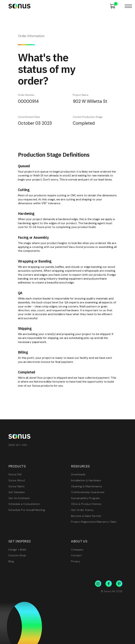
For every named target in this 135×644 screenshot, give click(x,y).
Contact (76, 555)
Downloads (78, 474)
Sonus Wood (17, 480)
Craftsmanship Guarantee (88, 492)
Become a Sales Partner (86, 516)
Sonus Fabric (17, 486)
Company (77, 550)
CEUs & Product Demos (86, 504)
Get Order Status (82, 510)
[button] (128, 6)
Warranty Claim (107, 522)
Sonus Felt (15, 474)
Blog (11, 561)
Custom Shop (17, 555)
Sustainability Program (85, 498)
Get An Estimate (19, 498)
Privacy (76, 561)
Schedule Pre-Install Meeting (27, 510)
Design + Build (17, 550)
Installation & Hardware (86, 480)
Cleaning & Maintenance (87, 486)
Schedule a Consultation (24, 504)
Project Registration (84, 522)
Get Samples (17, 492)
